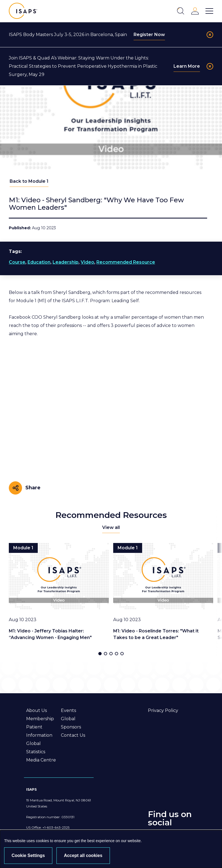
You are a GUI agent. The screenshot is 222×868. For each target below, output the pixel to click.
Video (87, 262)
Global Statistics (36, 748)
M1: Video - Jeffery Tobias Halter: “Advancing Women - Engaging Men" (50, 634)
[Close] (210, 35)
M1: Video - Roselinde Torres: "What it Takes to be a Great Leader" (156, 634)
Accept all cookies (83, 855)
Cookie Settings (28, 855)
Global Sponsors (71, 723)
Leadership (66, 262)
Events (68, 710)
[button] (100, 654)
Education (39, 262)
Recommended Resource (126, 262)
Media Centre (41, 760)
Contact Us (73, 735)
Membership (40, 719)
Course (17, 262)
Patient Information (39, 731)
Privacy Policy (163, 710)
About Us (36, 710)
